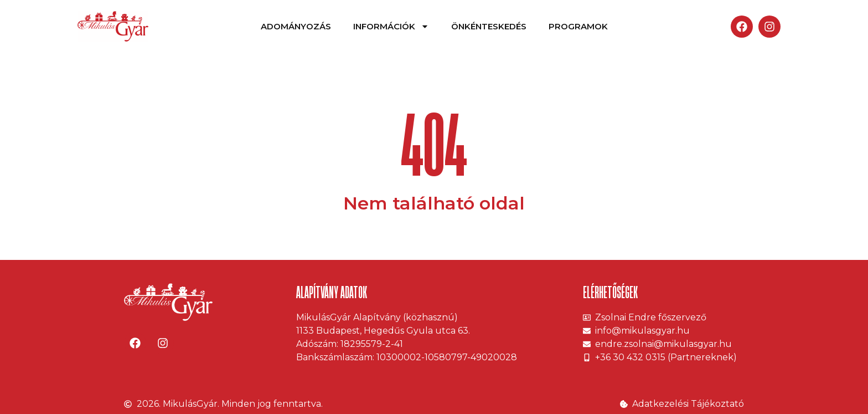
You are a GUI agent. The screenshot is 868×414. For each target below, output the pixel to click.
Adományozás (296, 26)
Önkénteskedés (489, 26)
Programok (578, 26)
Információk (391, 26)
